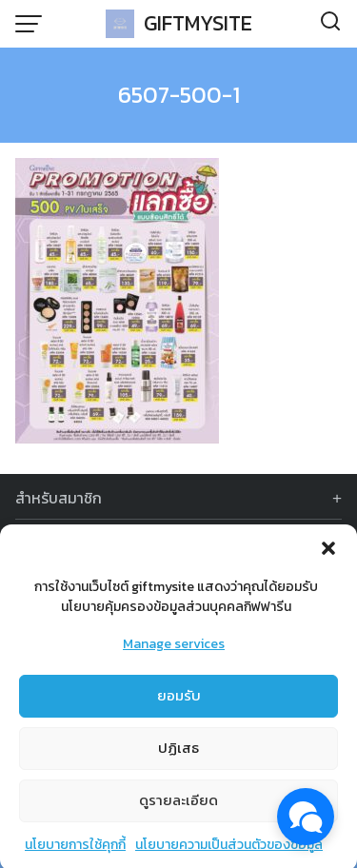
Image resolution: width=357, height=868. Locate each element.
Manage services (174, 649)
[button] (328, 553)
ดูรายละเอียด (178, 805)
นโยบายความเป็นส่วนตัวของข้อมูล (229, 849)
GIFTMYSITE (198, 23)
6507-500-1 (179, 95)
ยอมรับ (179, 700)
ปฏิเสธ (178, 752)
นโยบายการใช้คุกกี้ (75, 849)
